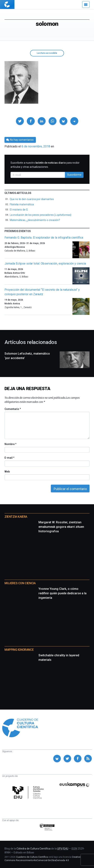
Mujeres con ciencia (20, 583)
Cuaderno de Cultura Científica (32, 857)
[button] (20, 121)
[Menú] (86, 4)
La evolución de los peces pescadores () (40, 215)
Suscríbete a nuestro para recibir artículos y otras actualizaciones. (45, 165)
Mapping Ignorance (19, 650)
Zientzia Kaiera (16, 517)
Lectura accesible (47, 53)
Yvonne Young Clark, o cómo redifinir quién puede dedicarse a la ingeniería (62, 593)
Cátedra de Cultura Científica (33, 849)
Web (7, 472)
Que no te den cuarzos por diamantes (32, 199)
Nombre (10, 444)
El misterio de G (19, 210)
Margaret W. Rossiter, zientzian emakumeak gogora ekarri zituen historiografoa (61, 527)
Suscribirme (74, 175)
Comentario (13, 409)
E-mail (9, 458)
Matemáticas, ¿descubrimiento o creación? (35, 220)
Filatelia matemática (22, 204)
